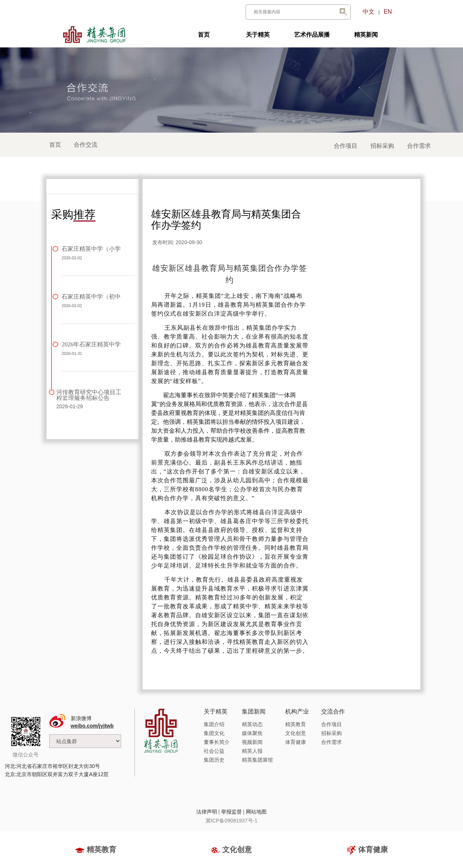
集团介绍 (214, 724)
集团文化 (214, 733)
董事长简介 (217, 742)
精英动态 (252, 724)
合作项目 (346, 146)
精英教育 (296, 724)
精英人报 (252, 751)
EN (388, 12)
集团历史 (214, 760)
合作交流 (86, 145)
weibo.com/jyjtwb (92, 726)
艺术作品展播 (312, 35)
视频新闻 (252, 742)
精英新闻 (366, 35)
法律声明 (207, 812)
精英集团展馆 (257, 760)
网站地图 (256, 812)
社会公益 (214, 751)
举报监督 (231, 812)
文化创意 (296, 733)
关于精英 (258, 35)
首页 (204, 35)
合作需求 (419, 146)
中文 (369, 12)
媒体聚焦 (252, 733)
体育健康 (296, 742)
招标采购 (382, 146)
